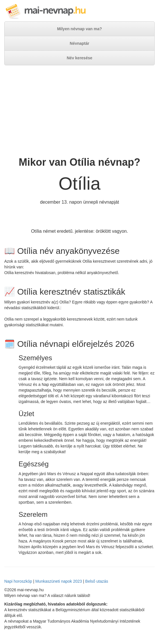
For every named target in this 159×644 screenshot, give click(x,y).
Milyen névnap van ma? (80, 29)
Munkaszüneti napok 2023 (59, 581)
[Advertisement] (80, 111)
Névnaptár (79, 43)
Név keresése (80, 58)
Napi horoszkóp (18, 581)
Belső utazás (97, 581)
